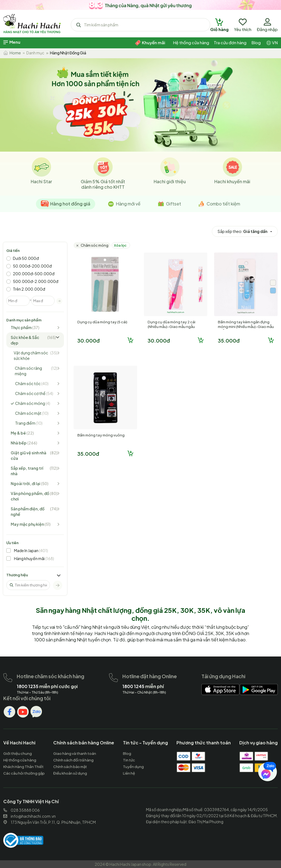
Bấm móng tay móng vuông (101, 435)
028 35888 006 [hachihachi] (22, 810)
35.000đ (229, 340)
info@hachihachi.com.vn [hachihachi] (29, 816)
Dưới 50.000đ (26, 258)
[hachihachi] (140, 4)
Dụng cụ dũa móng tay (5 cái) (102, 322)
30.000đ (88, 340)
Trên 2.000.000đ (29, 289)
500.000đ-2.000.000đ (36, 281)
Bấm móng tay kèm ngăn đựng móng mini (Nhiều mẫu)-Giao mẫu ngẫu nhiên (246, 327)
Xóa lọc (120, 245)
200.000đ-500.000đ (34, 274)
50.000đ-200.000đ (32, 266)
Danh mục (35, 53)
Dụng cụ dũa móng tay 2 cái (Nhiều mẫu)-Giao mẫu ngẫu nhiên (172, 327)
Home (12, 53)
